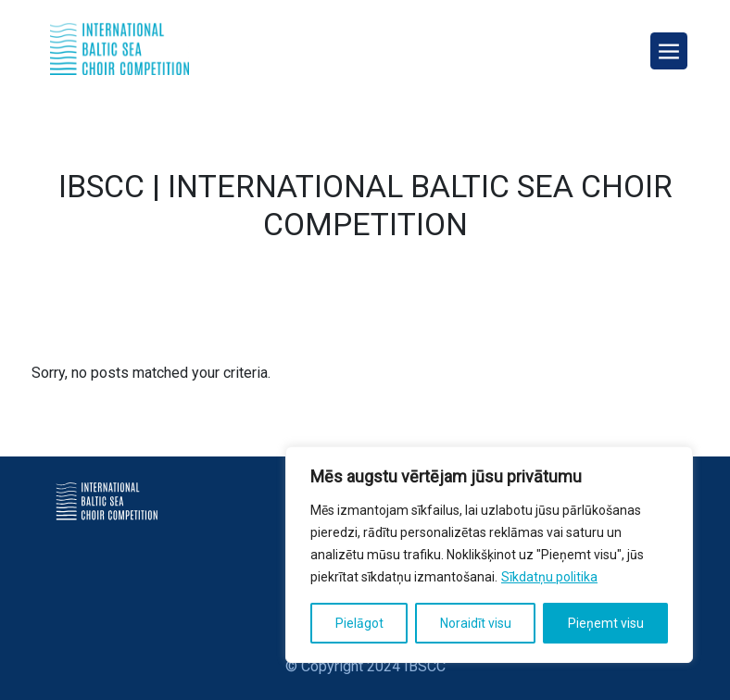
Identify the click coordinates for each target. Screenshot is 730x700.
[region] (489, 555)
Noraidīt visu (476, 623)
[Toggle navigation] (669, 51)
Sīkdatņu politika (549, 577)
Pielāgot (359, 623)
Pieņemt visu (606, 623)
